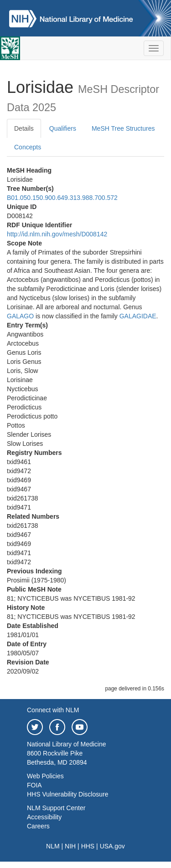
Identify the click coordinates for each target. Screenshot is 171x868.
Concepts (28, 147)
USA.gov (112, 846)
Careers (38, 826)
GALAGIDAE (138, 316)
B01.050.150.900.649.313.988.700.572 (62, 198)
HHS (88, 846)
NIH (70, 846)
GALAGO (20, 316)
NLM (53, 846)
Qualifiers (63, 128)
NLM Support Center (56, 808)
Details (24, 128)
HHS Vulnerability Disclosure (67, 794)
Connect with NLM (53, 710)
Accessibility (44, 817)
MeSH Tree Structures (123, 128)
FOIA (34, 785)
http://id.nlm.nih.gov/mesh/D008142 (57, 234)
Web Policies (45, 776)
